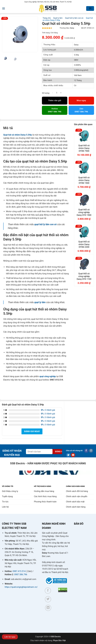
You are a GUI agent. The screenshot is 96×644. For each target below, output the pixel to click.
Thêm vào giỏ (55, 100)
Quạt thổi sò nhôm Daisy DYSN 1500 (84, 180)
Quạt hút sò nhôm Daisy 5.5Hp (18, 135)
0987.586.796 (21, 574)
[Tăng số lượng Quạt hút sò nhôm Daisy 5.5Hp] (61, 93)
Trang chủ (47, 18)
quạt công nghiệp (48, 376)
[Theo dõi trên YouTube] (73, 455)
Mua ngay (81, 100)
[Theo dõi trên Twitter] (68, 455)
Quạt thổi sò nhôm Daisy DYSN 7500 (84, 148)
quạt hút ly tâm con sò (45, 224)
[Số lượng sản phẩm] (57, 93)
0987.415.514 (19, 571)
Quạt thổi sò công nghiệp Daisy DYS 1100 (84, 276)
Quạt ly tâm (58, 18)
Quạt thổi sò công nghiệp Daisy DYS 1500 (84, 212)
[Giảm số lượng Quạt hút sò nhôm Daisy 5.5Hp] (53, 93)
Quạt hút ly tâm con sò (74, 18)
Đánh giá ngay (32, 431)
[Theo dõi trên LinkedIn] (48, 608)
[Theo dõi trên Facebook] (86, 451)
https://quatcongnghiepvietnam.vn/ (21, 587)
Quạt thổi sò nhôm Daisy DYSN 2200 (84, 244)
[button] (4, 8)
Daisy (72, 28)
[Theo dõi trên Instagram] (91, 451)
